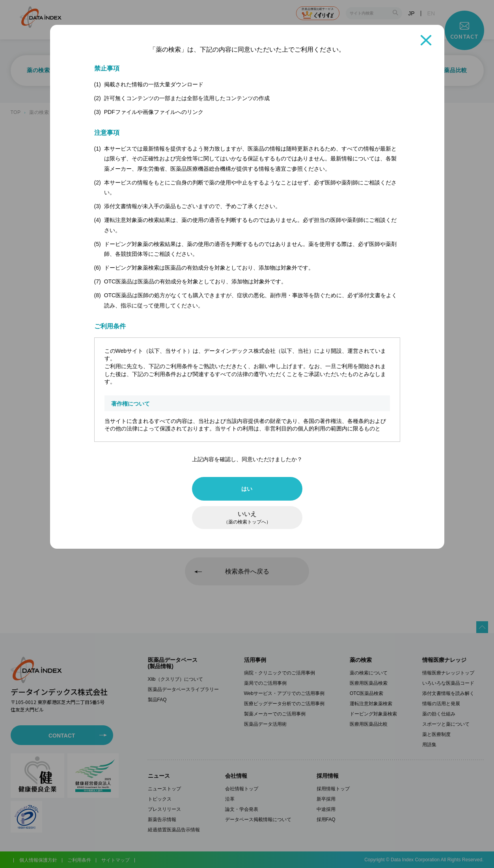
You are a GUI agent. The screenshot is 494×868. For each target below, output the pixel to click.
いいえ (247, 518)
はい (247, 489)
